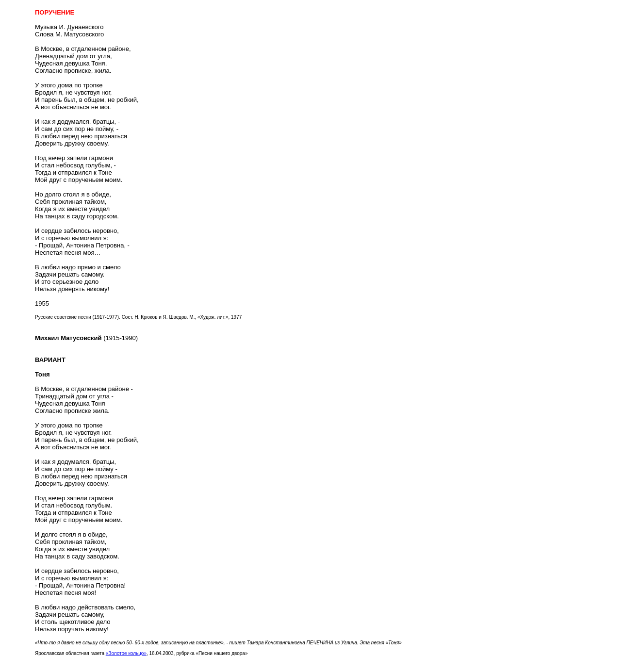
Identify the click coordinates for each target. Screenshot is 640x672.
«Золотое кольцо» (126, 653)
